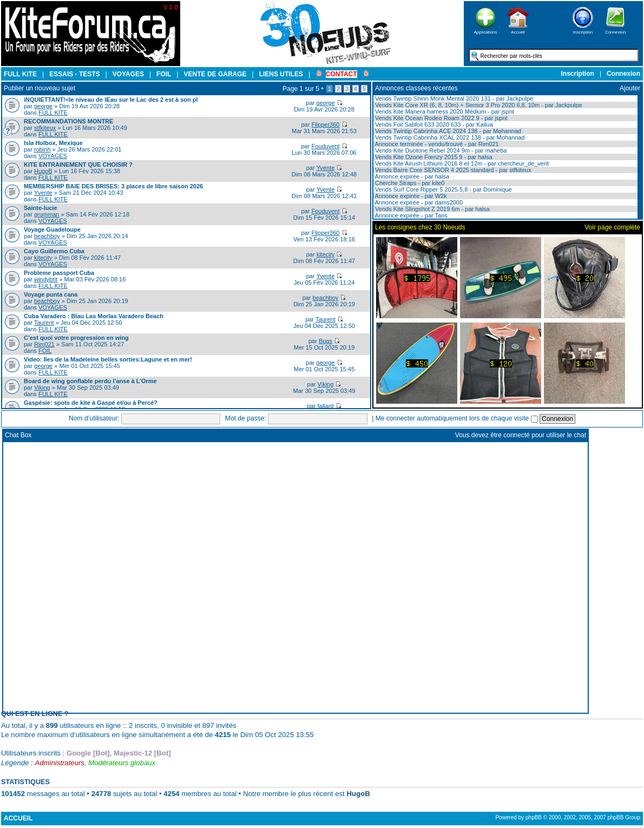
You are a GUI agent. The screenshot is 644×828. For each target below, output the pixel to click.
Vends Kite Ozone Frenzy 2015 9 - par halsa (433, 157)
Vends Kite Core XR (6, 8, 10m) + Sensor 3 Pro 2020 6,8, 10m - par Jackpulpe (478, 105)
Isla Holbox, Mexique (53, 143)
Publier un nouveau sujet (40, 88)
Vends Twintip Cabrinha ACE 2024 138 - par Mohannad (447, 131)
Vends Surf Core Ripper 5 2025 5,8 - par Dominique (443, 189)
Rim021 (44, 344)
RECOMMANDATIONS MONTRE (68, 121)
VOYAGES (53, 156)
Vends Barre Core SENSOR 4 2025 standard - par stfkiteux (452, 170)
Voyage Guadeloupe (52, 229)
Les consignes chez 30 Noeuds (420, 227)
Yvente (326, 168)
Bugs (326, 341)
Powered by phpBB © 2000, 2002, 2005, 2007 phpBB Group (568, 817)
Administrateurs (60, 763)
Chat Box (18, 435)
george (43, 106)
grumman (47, 214)
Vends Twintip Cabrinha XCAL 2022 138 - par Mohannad (449, 137)
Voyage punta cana (51, 294)
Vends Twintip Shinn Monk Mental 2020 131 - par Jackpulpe (453, 98)
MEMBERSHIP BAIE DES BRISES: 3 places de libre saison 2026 (113, 186)
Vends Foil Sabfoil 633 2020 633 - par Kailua (433, 124)
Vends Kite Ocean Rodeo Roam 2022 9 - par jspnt (441, 118)
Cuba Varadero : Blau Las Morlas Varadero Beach (94, 316)
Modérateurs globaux (122, 763)
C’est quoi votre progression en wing (76, 338)
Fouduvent (325, 146)
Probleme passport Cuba (59, 273)
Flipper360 (325, 124)
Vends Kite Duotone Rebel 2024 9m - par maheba (440, 150)
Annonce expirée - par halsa (411, 176)
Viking (42, 387)
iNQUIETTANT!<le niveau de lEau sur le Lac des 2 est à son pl (111, 100)
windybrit (46, 279)
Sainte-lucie (41, 208)
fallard (325, 406)
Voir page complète (612, 227)
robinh (42, 149)
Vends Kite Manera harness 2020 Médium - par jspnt (444, 111)
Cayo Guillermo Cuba (54, 251)
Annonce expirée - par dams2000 (418, 202)
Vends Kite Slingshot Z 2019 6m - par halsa (432, 209)
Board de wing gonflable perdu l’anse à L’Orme (90, 381)
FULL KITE (53, 113)
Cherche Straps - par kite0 (409, 183)
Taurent (44, 323)
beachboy (47, 236)
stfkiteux (45, 128)
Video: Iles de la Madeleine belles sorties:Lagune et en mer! (108, 359)
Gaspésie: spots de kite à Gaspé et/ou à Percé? (91, 403)
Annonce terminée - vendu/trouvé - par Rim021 (436, 144)
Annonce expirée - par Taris (410, 215)
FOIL (45, 351)
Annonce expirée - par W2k (410, 196)
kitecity (43, 258)
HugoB (43, 171)
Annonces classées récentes (416, 88)
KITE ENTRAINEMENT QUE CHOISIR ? (78, 165)
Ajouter (630, 88)
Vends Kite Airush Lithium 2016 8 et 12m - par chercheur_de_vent (461, 163)
